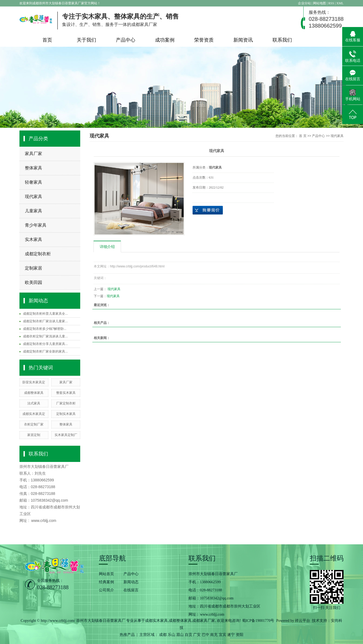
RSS (331, 3)
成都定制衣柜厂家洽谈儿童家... (45, 321)
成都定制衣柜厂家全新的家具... (45, 351)
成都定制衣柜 (38, 254)
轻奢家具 (33, 182)
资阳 (240, 635)
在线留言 (131, 590)
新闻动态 (131, 582)
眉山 (180, 635)
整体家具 (33, 168)
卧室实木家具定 (34, 382)
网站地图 (320, 3)
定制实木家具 (66, 414)
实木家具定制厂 (66, 435)
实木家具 (33, 239)
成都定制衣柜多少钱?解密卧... (45, 329)
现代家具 (33, 197)
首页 (47, 40)
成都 (163, 635)
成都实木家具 (156, 621)
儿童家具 (33, 211)
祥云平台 (302, 621)
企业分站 (304, 3)
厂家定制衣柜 (66, 403)
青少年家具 (36, 225)
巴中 (206, 635)
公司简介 (106, 590)
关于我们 (86, 40)
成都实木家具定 (34, 414)
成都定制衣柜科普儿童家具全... (45, 314)
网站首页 (106, 574)
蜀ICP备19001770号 (258, 621)
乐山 (172, 635)
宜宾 (223, 635)
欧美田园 (33, 282)
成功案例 (165, 40)
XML (340, 3)
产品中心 (126, 40)
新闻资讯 (243, 40)
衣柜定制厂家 (34, 424)
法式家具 (34, 403)
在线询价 (208, 210)
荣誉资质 (204, 40)
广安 (197, 635)
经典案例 (106, 582)
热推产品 (127, 635)
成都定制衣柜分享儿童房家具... (45, 344)
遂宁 (231, 635)
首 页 (303, 136)
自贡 (189, 635)
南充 (214, 635)
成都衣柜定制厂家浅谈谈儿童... (45, 336)
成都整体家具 (34, 393)
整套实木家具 (66, 393)
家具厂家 (33, 154)
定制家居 (33, 268)
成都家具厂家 (204, 621)
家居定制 (34, 435)
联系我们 (282, 40)
